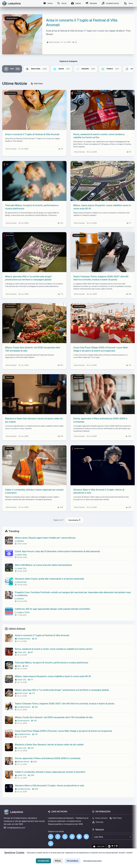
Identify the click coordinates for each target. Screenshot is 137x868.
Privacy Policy (56, 857)
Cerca (62, 3)
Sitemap (98, 822)
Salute (76, 3)
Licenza (83, 857)
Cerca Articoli (100, 818)
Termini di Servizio (71, 857)
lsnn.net (99, 846)
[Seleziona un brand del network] (113, 837)
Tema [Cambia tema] (128, 3)
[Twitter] (65, 837)
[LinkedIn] (79, 837)
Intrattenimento (110, 3)
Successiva (75, 520)
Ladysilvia (13, 812)
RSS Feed (37, 84)
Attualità (91, 3)
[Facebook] (51, 837)
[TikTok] (72, 837)
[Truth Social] (51, 844)
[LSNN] (86, 837)
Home (47, 3)
